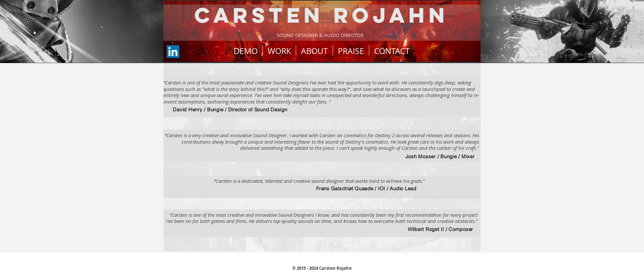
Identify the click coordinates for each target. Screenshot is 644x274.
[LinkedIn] (173, 52)
